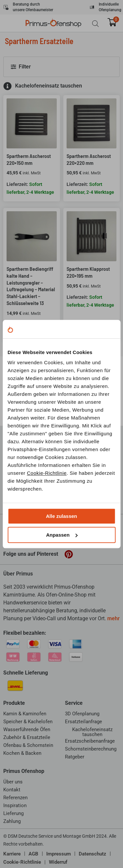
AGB (33, 854)
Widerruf (58, 862)
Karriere (12, 854)
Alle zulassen (61, 516)
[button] (61, 67)
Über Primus (18, 574)
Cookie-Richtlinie (47, 473)
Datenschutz (92, 854)
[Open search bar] (95, 24)
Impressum (59, 854)
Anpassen (62, 535)
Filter (25, 67)
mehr (113, 618)
